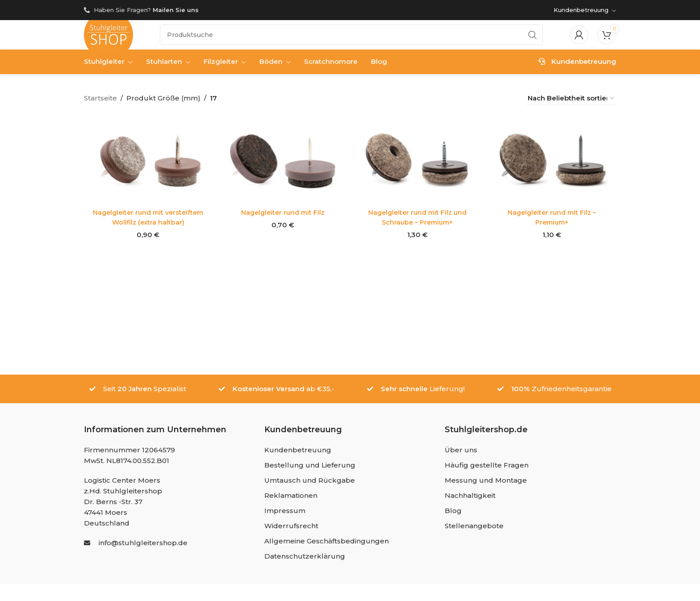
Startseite (100, 105)
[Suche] (351, 38)
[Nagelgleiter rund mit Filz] (282, 167)
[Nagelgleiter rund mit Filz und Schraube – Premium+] (418, 167)
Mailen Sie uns (176, 10)
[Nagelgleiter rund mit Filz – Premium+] (553, 167)
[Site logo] (108, 37)
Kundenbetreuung (577, 68)
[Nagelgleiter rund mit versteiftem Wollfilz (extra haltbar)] (147, 167)
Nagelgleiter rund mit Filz (282, 218)
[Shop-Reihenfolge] (571, 105)
